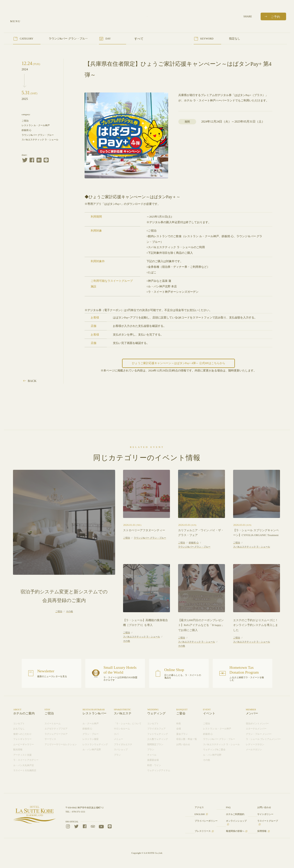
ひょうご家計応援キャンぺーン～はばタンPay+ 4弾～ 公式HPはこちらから (179, 363)
